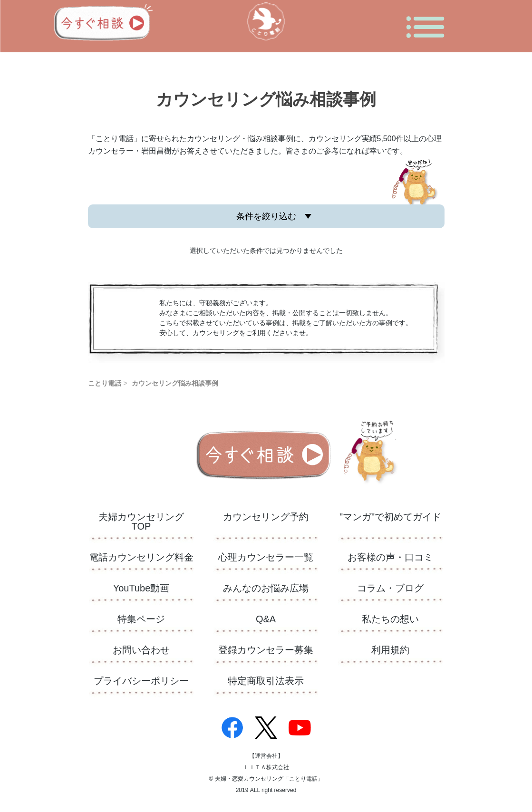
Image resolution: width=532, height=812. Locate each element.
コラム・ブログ (390, 588)
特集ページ (141, 619)
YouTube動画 (141, 588)
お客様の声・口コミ (390, 557)
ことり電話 (105, 383)
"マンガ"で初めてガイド (390, 517)
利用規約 (390, 650)
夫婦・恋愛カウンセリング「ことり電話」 (269, 779)
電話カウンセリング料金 (141, 557)
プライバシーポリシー (141, 681)
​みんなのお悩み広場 (266, 588)
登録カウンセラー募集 (266, 650)
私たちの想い (390, 619)
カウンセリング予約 (266, 517)
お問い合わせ (141, 650)
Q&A (266, 619)
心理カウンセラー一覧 (266, 557)
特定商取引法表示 (266, 681)
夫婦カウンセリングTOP (141, 522)
